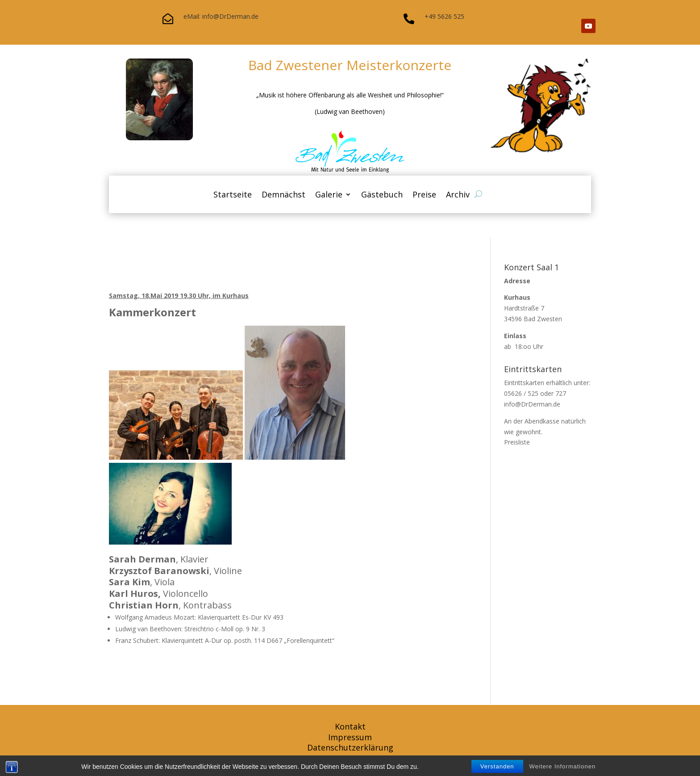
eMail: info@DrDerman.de (221, 16)
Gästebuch (382, 195)
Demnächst (283, 195)
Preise (424, 195)
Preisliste (517, 442)
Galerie (329, 195)
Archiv (458, 195)
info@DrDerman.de (532, 404)
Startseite (233, 195)
